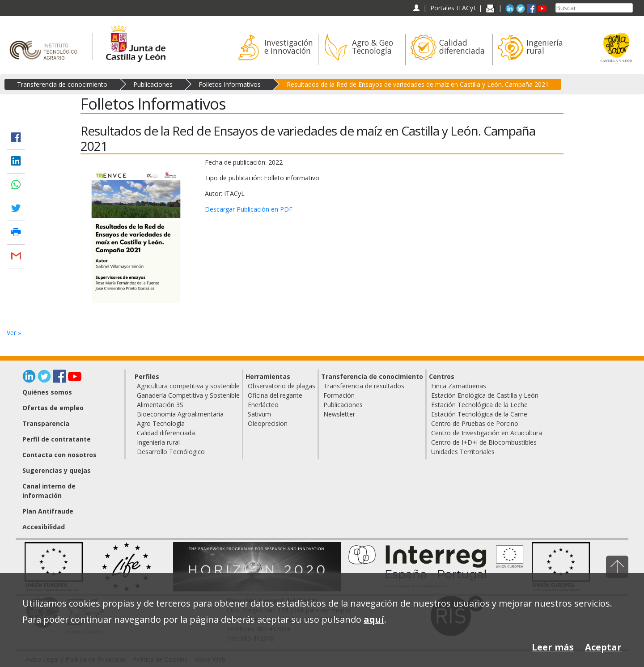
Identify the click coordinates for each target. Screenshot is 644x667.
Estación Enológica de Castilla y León (485, 395)
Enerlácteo (263, 405)
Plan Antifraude (48, 511)
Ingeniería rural (158, 442)
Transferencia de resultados (364, 386)
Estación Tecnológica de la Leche (479, 405)
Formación (339, 395)
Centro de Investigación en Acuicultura (487, 433)
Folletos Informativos (230, 84)
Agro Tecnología (161, 423)
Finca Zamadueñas (459, 386)
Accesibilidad (44, 527)
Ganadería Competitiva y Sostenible (188, 395)
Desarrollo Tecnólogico (171, 452)
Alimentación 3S (160, 405)
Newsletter (339, 414)
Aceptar (603, 647)
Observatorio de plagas (282, 386)
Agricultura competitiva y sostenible (188, 386)
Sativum (259, 414)
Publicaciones (153, 84)
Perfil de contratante (57, 439)
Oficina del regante (275, 395)
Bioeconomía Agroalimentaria (180, 414)
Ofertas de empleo (53, 408)
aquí (374, 619)
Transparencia (46, 423)
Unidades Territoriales (463, 452)
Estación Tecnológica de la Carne (479, 414)
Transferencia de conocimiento (62, 84)
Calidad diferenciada (166, 433)
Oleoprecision (268, 423)
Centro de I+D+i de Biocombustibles (484, 442)
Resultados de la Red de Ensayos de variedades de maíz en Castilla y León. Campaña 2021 (418, 84)
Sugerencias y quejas (57, 470)
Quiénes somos (47, 392)
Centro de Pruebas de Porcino (475, 423)
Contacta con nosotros (59, 455)
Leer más (553, 647)
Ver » (14, 333)
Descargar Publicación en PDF (249, 209)
